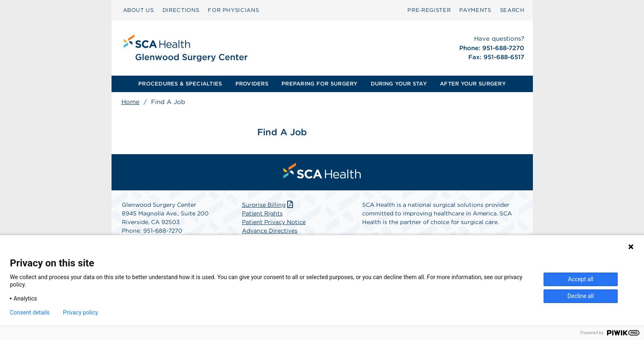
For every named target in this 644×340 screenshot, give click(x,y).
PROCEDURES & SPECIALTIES (180, 84)
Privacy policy (80, 312)
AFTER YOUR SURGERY (473, 84)
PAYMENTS (475, 10)
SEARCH (512, 10)
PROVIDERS (252, 84)
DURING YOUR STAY (399, 84)
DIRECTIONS (181, 10)
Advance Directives (270, 231)
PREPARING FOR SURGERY (319, 84)
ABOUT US (138, 10)
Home (130, 102)
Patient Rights (262, 213)
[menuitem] (138, 10)
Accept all (581, 279)
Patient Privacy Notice (274, 222)
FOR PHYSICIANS (233, 10)
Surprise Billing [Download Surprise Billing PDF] (269, 205)
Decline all (581, 296)
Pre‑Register (429, 10)
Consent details (30, 312)
